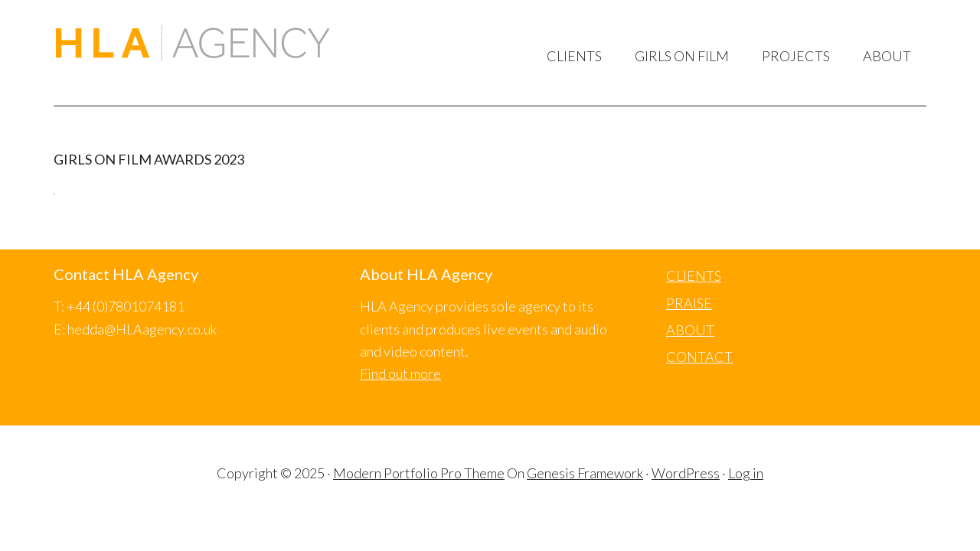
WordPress (686, 473)
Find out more (400, 373)
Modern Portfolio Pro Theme (419, 473)
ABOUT (690, 330)
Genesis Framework (585, 473)
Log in (746, 473)
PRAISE (689, 303)
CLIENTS (694, 275)
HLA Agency (193, 45)
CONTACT (699, 357)
